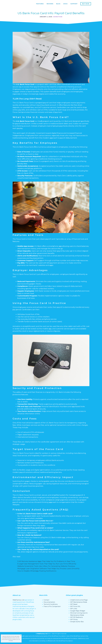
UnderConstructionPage (79, 600)
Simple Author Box (77, 622)
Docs (65, 4)
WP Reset (74, 604)
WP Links (74, 609)
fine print (10, 638)
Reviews (50, 4)
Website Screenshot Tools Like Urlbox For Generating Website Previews (46, 566)
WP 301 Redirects (76, 617)
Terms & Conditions (51, 604)
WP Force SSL (75, 606)
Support (74, 4)
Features (40, 4)
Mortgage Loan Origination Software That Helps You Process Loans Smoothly (48, 569)
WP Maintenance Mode (79, 602)
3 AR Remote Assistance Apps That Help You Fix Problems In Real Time (46, 561)
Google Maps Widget (78, 611)
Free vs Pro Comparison (52, 606)
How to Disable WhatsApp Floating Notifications (37, 571)
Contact (46, 600)
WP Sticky (74, 619)
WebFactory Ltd (18, 600)
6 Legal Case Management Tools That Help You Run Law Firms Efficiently (47, 564)
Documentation (49, 602)
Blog (58, 4)
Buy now (86, 4)
